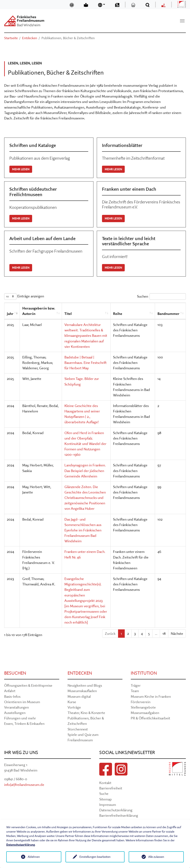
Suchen (161, 296)
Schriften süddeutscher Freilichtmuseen (33, 192)
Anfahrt (10, 691)
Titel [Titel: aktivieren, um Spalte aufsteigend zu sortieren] (68, 314)
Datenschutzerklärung (116, 810)
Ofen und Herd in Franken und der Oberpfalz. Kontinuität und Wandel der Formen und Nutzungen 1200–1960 (85, 444)
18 (164, 633)
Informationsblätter (122, 145)
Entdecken (80, 673)
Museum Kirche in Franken (151, 696)
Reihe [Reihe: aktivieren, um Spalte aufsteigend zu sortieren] (118, 314)
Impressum (108, 805)
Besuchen (15, 673)
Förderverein (141, 702)
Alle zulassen (156, 857)
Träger (136, 685)
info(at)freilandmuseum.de (24, 785)
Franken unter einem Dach (129, 189)
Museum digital (79, 696)
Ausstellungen (15, 713)
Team (135, 691)
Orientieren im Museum (22, 702)
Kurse (72, 702)
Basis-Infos (12, 696)
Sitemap (106, 799)
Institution (144, 673)
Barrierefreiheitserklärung (119, 815)
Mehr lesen (21, 169)
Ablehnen (34, 857)
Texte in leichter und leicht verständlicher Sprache (129, 241)
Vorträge (74, 707)
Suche (104, 793)
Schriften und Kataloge (33, 145)
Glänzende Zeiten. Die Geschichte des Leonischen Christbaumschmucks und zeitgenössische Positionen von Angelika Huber (85, 498)
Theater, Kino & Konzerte (86, 713)
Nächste (177, 633)
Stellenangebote (143, 707)
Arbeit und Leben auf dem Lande (42, 238)
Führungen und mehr (20, 718)
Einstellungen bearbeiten (95, 857)
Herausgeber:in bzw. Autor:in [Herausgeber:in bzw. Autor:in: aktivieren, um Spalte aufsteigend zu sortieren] (39, 311)
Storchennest (78, 729)
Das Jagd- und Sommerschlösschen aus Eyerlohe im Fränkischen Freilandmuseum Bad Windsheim (83, 530)
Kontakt (105, 783)
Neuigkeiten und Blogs (85, 685)
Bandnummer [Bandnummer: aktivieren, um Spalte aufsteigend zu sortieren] (168, 314)
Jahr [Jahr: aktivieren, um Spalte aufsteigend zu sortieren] (10, 314)
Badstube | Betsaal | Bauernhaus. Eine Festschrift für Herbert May (86, 363)
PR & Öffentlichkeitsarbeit (150, 718)
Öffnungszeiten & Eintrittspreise (28, 685)
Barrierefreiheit (111, 788)
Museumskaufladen (82, 691)
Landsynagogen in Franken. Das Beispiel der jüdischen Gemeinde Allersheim (85, 470)
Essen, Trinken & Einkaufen (24, 723)
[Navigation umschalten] (182, 21)
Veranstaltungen (16, 707)
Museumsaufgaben (145, 713)
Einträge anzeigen (24, 296)
